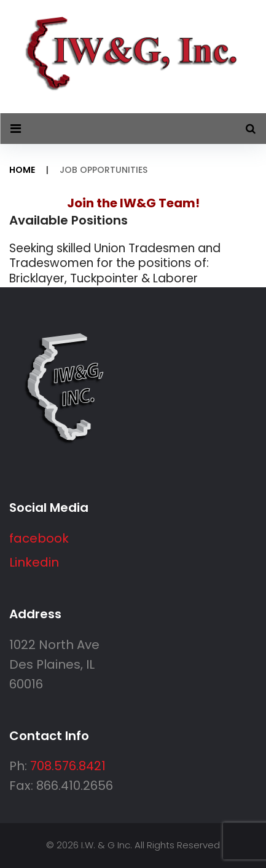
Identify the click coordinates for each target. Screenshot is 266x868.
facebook (39, 538)
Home (22, 170)
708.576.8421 (68, 766)
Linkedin (34, 562)
